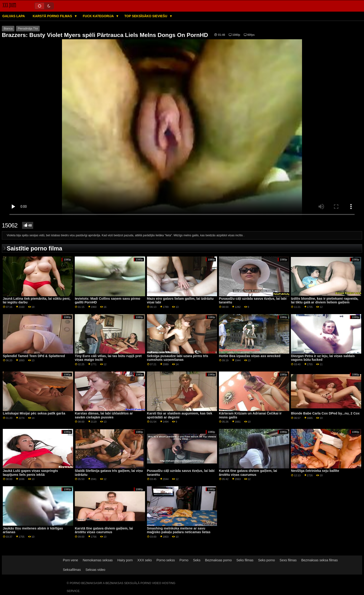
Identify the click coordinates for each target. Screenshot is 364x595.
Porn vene (70, 560)
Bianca (8, 29)
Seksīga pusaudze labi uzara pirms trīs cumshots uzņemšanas (178, 358)
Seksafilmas (72, 570)
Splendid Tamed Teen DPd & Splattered (34, 356)
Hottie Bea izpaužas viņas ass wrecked (250, 356)
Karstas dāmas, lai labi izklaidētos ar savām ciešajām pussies (104, 415)
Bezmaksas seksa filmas (320, 560)
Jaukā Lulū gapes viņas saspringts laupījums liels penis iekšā (30, 473)
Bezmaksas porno (218, 560)
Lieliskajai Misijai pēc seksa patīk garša (34, 413)
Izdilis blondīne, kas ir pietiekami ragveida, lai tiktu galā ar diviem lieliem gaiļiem (325, 301)
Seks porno (267, 560)
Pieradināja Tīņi (28, 29)
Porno (184, 560)
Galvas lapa (14, 16)
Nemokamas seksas (98, 560)
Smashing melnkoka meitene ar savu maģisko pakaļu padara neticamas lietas (179, 530)
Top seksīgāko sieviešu (146, 16)
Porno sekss (166, 560)
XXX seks (145, 560)
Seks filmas (245, 560)
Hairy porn (125, 560)
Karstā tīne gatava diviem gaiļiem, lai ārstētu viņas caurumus (248, 473)
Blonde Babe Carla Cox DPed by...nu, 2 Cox (325, 413)
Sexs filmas (288, 560)
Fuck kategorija (99, 16)
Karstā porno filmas (53, 16)
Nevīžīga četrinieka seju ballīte (315, 471)
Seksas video (95, 570)
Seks (197, 560)
